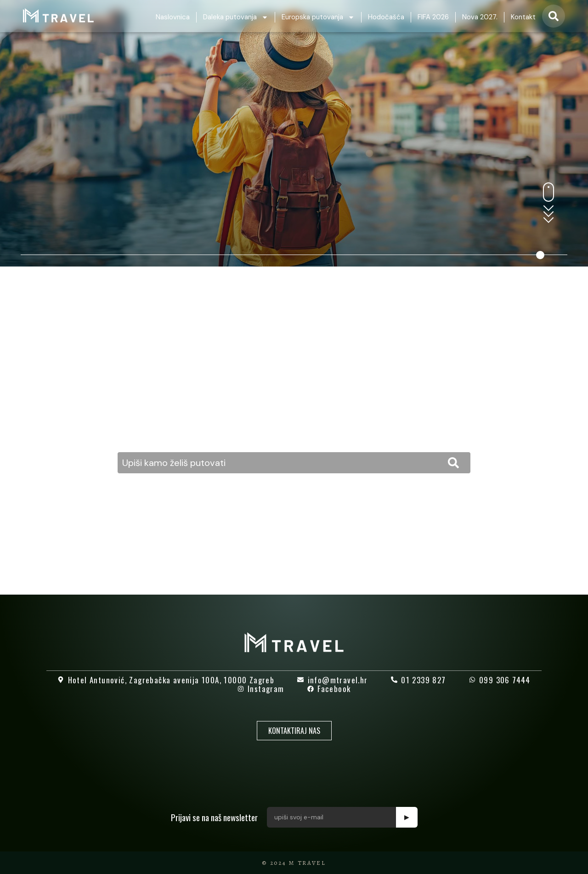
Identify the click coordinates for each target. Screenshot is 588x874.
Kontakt (523, 17)
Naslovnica (173, 17)
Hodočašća (386, 17)
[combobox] (294, 463)
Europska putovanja (318, 17)
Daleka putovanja (236, 17)
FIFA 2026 (433, 17)
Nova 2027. (480, 17)
